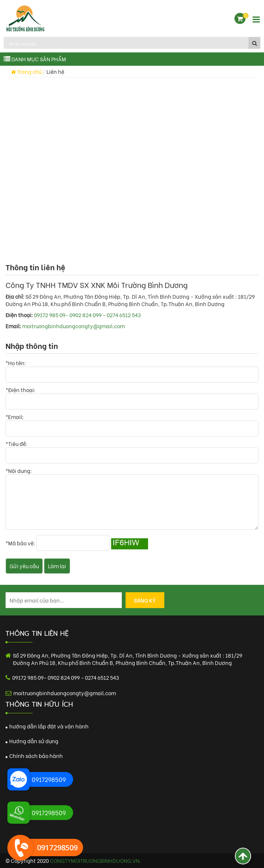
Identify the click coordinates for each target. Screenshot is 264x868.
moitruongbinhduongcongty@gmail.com (73, 326)
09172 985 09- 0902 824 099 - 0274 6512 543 (87, 315)
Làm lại (57, 566)
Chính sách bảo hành (34, 756)
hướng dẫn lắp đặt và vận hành (47, 726)
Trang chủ (26, 71)
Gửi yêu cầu (24, 566)
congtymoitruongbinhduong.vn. (95, 860)
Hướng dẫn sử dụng (32, 741)
